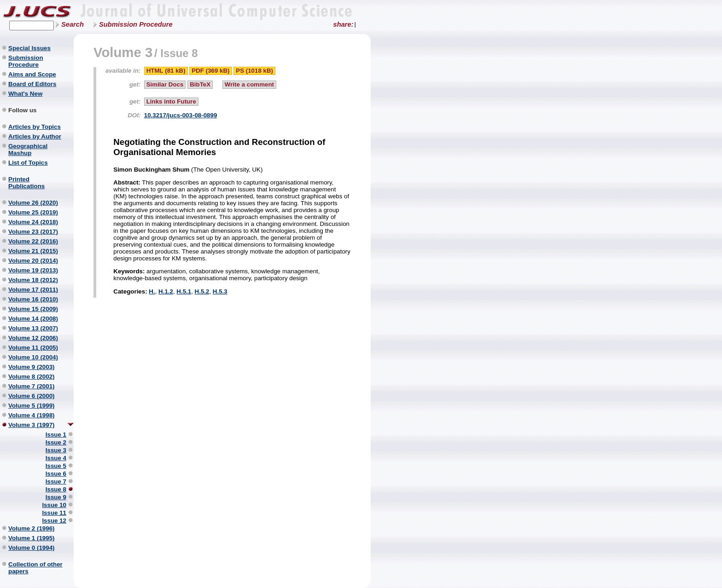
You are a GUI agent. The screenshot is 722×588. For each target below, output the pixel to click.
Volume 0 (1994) (32, 548)
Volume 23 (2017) (33, 232)
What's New (25, 94)
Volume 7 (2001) (32, 386)
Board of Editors (32, 84)
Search (73, 24)
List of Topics (28, 163)
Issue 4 (56, 458)
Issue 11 (54, 513)
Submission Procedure (136, 24)
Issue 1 (56, 435)
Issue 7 (56, 481)
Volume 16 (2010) (33, 299)
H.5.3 (220, 291)
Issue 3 (56, 450)
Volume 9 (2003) (32, 367)
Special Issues (29, 48)
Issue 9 (56, 497)
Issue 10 (54, 505)
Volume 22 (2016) (33, 241)
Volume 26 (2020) (33, 203)
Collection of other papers (35, 568)
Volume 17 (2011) (33, 290)
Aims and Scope (32, 74)
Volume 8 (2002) (32, 377)
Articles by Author (35, 136)
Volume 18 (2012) (33, 280)
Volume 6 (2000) (32, 396)
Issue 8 (56, 489)
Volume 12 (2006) (33, 338)
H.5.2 (202, 291)
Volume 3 (123, 52)
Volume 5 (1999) (32, 406)
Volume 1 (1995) (32, 538)
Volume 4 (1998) (32, 415)
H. (152, 291)
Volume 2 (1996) (32, 528)
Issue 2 (56, 442)
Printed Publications (26, 183)
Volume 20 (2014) (33, 261)
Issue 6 (56, 474)
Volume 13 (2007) (33, 328)
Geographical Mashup (28, 150)
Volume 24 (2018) (33, 222)
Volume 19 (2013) (33, 270)
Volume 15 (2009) (33, 309)
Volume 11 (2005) (33, 348)
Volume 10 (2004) (33, 357)
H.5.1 (184, 291)
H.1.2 (166, 291)
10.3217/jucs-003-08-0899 (181, 115)
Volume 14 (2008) (33, 319)
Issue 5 (56, 466)
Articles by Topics (35, 127)
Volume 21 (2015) (33, 251)
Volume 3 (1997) (32, 425)
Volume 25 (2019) (33, 212)
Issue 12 (54, 521)
